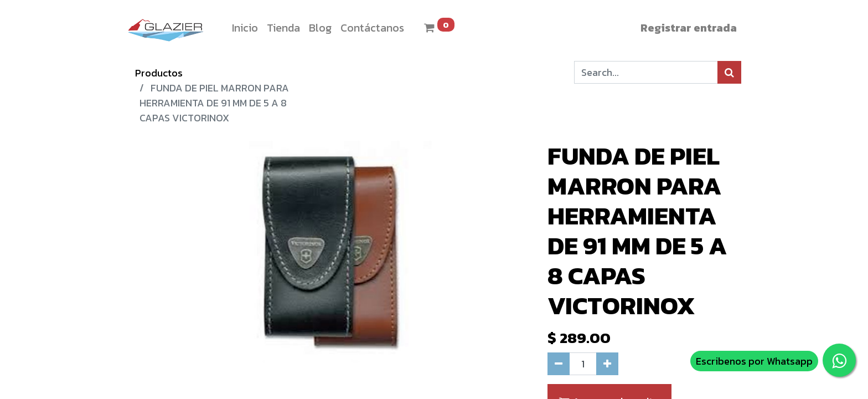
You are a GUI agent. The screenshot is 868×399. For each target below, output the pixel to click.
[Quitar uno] (559, 364)
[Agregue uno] (607, 364)
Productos (159, 73)
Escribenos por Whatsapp (754, 361)
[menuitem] (245, 28)
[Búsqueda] (729, 72)
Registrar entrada (689, 28)
